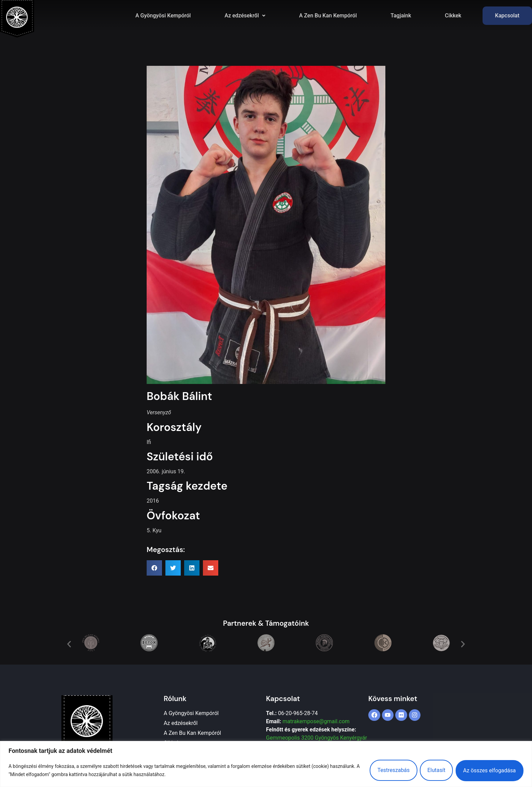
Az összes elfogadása (489, 770)
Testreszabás (389, 770)
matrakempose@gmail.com (316, 721)
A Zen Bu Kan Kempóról (328, 16)
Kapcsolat (507, 16)
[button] (245, 16)
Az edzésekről (245, 16)
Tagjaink (401, 16)
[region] (266, 764)
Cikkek (453, 16)
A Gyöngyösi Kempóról (163, 16)
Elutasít (434, 770)
